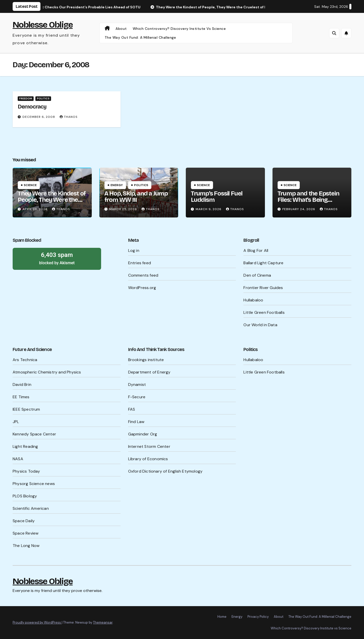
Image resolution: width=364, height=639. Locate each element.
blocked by (57, 258)
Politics (43, 98)
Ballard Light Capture (263, 263)
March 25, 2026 (124, 209)
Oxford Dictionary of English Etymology (165, 471)
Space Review (26, 533)
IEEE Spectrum (26, 409)
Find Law (136, 422)
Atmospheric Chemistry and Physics (47, 372)
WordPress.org (142, 288)
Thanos (69, 117)
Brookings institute (146, 360)
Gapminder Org (143, 434)
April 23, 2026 (36, 209)
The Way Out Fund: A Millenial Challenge (140, 37)
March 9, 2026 (209, 209)
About (121, 29)
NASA (18, 459)
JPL (16, 422)
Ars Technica (25, 360)
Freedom (26, 98)
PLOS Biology (25, 496)
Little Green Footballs (264, 312)
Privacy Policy (258, 617)
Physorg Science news (34, 484)
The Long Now (26, 546)
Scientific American (31, 508)
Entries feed (140, 263)
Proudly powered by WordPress (37, 622)
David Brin (22, 384)
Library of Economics (148, 459)
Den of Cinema (257, 275)
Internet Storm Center (149, 446)
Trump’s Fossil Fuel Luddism (217, 197)
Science (30, 185)
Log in (134, 250)
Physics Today (26, 471)
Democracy (32, 107)
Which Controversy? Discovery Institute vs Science (179, 29)
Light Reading (25, 446)
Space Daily (24, 521)
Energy (117, 185)
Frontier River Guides (263, 288)
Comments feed (143, 275)
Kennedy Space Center (34, 434)
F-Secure (137, 397)
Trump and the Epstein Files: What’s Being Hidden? (308, 200)
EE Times (21, 397)
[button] (334, 33)
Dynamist (137, 384)
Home (222, 617)
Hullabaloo (253, 300)
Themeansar (103, 622)
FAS (132, 409)
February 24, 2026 (299, 209)
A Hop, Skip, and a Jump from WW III (136, 197)
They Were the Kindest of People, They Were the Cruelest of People (52, 200)
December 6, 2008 (39, 117)
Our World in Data (260, 325)
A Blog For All (256, 250)
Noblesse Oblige (43, 25)
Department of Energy (149, 372)
